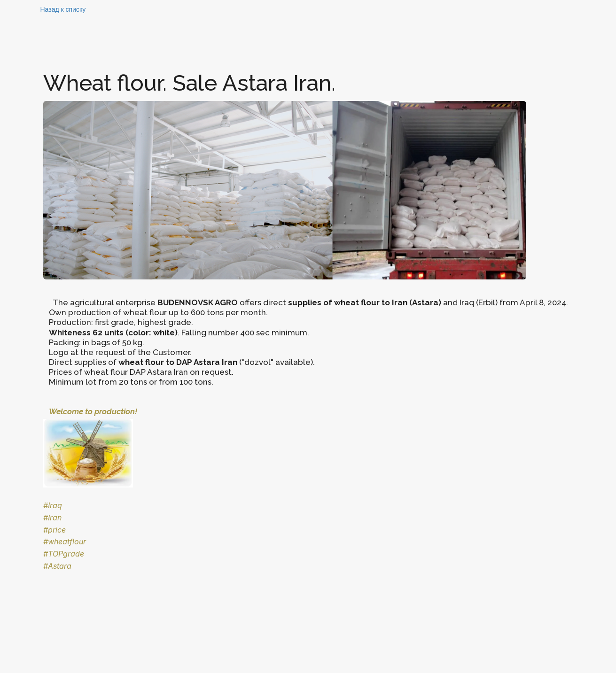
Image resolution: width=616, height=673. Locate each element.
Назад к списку (63, 9)
